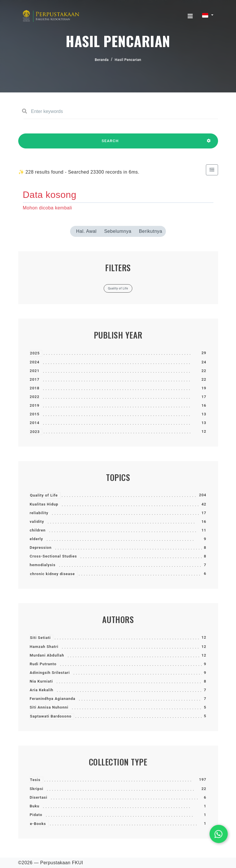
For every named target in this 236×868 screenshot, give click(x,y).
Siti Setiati (41, 638)
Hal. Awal (86, 231)
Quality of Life (44, 495)
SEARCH (110, 144)
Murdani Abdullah (47, 655)
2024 (35, 362)
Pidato (36, 815)
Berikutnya (151, 231)
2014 (35, 423)
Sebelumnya (118, 231)
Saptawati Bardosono (51, 716)
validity (37, 522)
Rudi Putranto (43, 664)
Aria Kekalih (42, 690)
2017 (35, 379)
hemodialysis (43, 565)
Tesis (35, 780)
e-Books (38, 824)
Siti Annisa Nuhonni (49, 707)
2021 (35, 371)
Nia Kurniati (41, 681)
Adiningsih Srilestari (50, 673)
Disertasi (39, 797)
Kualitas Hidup (44, 504)
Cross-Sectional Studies (53, 556)
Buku (35, 806)
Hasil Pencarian (128, 60)
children (38, 530)
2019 (35, 405)
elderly (36, 539)
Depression (41, 548)
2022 (35, 397)
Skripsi (37, 789)
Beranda (102, 60)
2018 (35, 388)
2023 (35, 432)
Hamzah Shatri (44, 647)
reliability (39, 513)
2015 (35, 414)
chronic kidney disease (53, 574)
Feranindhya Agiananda (53, 699)
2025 (35, 353)
